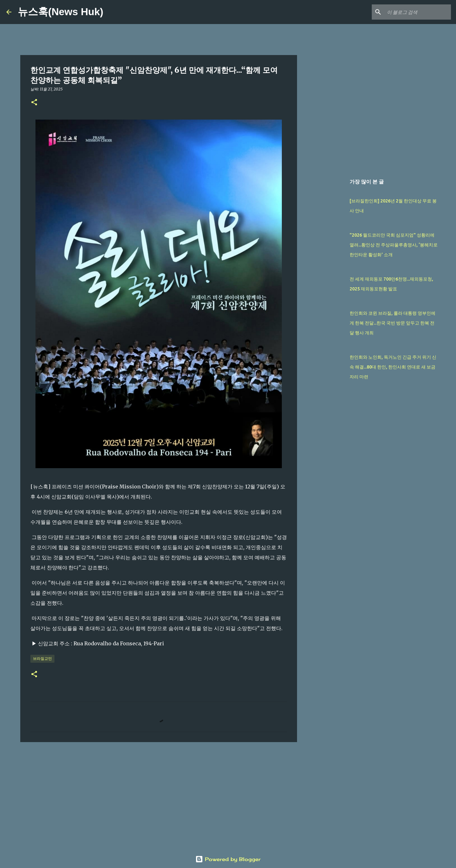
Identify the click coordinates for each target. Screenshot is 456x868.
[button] (34, 103)
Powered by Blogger (228, 859)
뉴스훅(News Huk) (60, 12)
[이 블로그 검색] (418, 12)
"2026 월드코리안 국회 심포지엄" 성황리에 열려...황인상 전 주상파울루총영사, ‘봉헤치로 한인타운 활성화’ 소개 (394, 245)
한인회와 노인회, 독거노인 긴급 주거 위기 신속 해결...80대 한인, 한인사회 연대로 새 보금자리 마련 (393, 367)
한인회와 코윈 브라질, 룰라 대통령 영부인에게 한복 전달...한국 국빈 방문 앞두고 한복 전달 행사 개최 (393, 323)
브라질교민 (42, 658)
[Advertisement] (159, 796)
